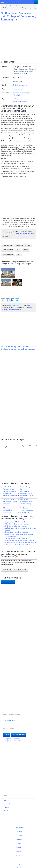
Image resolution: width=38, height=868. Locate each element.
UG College (24, 508)
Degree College (8, 512)
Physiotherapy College (10, 495)
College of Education (27, 510)
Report (26, 250)
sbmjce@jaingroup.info (20, 85)
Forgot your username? (12, 739)
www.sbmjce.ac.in (18, 89)
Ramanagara (29, 71)
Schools (6, 811)
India (21, 73)
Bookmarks (7, 804)
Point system (20, 827)
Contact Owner (8, 250)
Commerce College (26, 493)
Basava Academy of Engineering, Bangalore (17, 544)
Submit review (7, 245)
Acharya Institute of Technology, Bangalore (17, 522)
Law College (24, 489)
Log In (7, 735)
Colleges (6, 807)
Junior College (7, 510)
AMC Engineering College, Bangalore (15, 526)
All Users (19, 832)
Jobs (5, 800)
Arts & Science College (10, 502)
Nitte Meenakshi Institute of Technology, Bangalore (19, 540)
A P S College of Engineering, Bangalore (16, 524)
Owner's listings (8, 254)
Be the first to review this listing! (15, 570)
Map (19, 254)
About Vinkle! (20, 856)
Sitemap (19, 840)
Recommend (19, 245)
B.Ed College (25, 491)
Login (20, 864)
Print (29, 245)
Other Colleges (25, 512)
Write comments (8, 582)
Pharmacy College (9, 489)
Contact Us (20, 848)
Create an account (19, 735)
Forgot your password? (12, 741)
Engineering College (9, 491)
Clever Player (16, 306)
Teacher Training (26, 504)
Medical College (8, 487)
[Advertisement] (19, 41)
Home (19, 860)
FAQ (19, 844)
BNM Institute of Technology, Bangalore (16, 538)
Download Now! (9, 720)
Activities (20, 836)
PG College (7, 508)
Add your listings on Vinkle (25, 234)
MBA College (7, 493)
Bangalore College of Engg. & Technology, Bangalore (20, 542)
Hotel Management (26, 502)
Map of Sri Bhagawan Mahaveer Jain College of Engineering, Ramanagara (18, 348)
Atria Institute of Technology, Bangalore (16, 532)
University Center (8, 500)
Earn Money (20, 852)
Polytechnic (24, 500)
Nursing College (25, 487)
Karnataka (16, 73)
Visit (18, 250)
